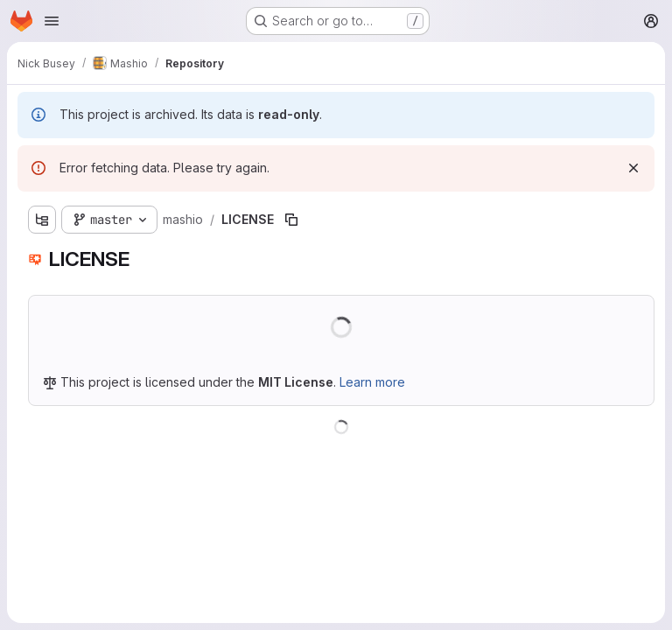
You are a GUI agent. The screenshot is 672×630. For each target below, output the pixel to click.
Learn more (372, 382)
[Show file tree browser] (42, 220)
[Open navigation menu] (52, 21)
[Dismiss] (633, 168)
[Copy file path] (291, 220)
